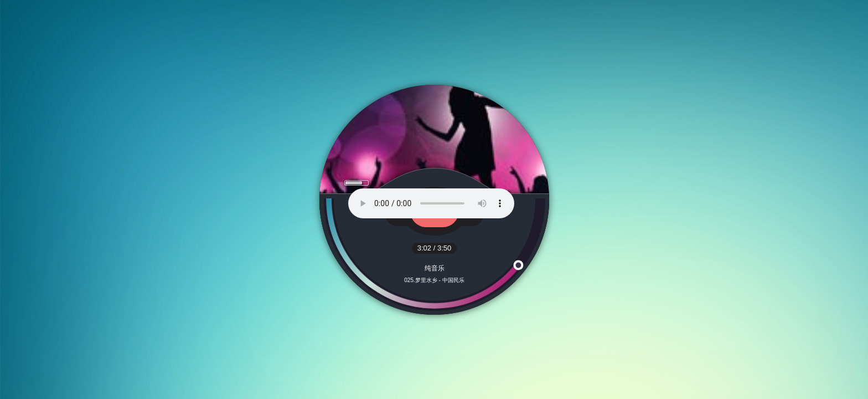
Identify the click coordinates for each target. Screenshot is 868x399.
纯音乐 (435, 268)
